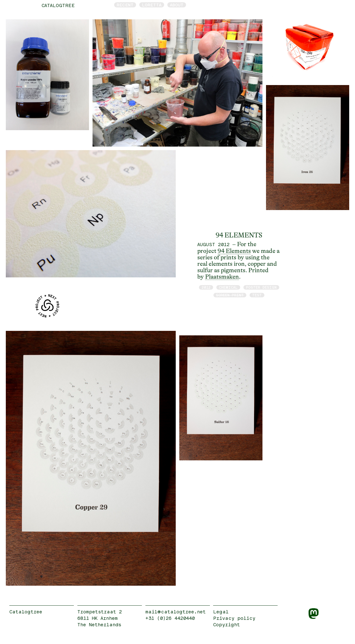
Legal (221, 612)
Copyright (227, 625)
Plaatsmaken (222, 277)
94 (221, 251)
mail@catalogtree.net (176, 612)
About (177, 5)
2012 (206, 287)
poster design (261, 287)
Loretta (152, 5)
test (257, 295)
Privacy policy (234, 618)
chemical (228, 287)
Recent (125, 5)
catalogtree (58, 5)
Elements (238, 251)
